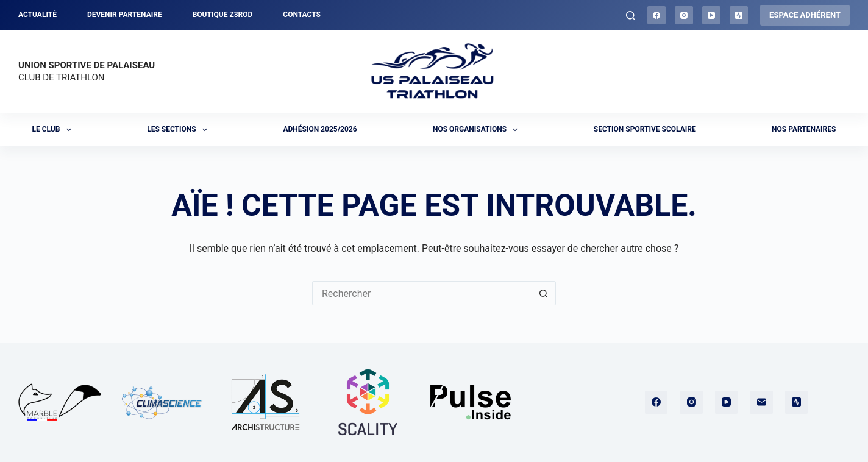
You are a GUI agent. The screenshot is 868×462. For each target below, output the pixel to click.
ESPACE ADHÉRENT (805, 15)
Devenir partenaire (125, 15)
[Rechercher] (631, 16)
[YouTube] (711, 15)
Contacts (302, 15)
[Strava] (739, 15)
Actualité (37, 15)
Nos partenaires (804, 129)
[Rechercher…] (422, 293)
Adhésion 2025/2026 (320, 129)
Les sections (180, 130)
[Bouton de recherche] (544, 293)
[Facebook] (656, 15)
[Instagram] (684, 15)
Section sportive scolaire (645, 129)
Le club (54, 130)
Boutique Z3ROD (223, 15)
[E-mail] (761, 402)
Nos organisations (478, 130)
